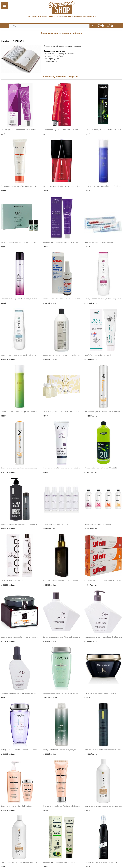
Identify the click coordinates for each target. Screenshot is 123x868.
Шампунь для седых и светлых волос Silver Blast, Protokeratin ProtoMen (28, 524)
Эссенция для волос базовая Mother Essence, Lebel (62, 186)
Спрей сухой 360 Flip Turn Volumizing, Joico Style (19, 299)
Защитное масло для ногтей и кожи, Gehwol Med (61, 299)
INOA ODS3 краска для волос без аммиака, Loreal (103, 130)
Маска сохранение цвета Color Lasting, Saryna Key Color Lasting (25, 637)
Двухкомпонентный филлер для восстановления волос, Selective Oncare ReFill (30, 242)
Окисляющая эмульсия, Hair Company (57, 524)
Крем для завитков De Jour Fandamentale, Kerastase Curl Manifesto (68, 806)
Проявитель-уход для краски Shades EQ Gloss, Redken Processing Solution (71, 355)
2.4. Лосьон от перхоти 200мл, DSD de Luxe (101, 862)
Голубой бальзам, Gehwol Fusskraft (98, 355)
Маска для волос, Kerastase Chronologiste (100, 693)
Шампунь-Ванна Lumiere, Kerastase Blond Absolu (19, 750)
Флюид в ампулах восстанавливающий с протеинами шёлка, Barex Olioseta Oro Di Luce (76, 411)
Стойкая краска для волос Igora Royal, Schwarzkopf (62, 130)
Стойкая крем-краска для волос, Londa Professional (20, 130)
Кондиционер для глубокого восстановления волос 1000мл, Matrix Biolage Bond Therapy (34, 862)
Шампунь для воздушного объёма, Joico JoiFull (60, 750)
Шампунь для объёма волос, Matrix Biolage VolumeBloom (22, 355)
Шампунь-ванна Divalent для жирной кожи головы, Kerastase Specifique (70, 693)
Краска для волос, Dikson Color (12, 581)
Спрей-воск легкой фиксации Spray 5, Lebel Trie (19, 411)
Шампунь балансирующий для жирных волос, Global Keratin (24, 468)
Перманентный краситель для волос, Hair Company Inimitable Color (68, 242)
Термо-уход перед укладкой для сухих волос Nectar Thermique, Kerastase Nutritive (32, 186)
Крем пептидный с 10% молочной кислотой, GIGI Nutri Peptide (66, 468)
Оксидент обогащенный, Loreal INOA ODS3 (101, 468)
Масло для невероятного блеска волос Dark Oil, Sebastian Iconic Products (70, 581)
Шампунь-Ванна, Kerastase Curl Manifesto (17, 806)
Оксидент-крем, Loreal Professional (98, 524)
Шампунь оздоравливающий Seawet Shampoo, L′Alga (63, 637)
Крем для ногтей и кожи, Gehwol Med (99, 242)
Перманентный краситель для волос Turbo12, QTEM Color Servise (67, 862)
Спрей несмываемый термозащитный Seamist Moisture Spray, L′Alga (27, 693)
